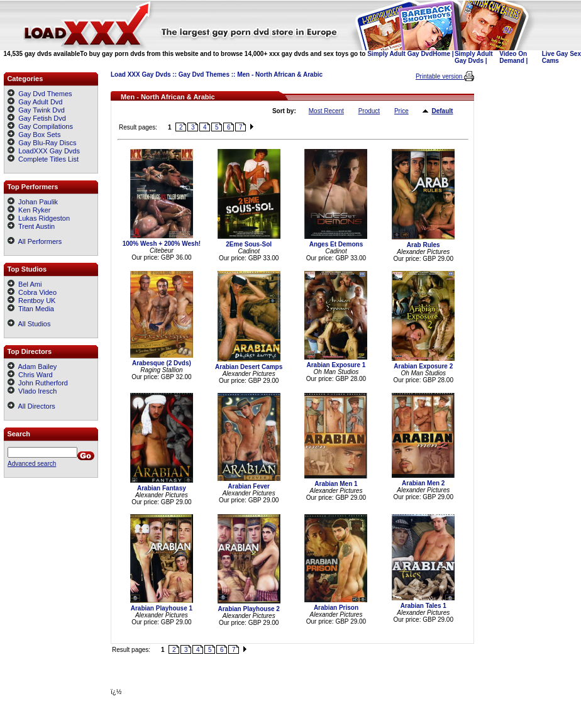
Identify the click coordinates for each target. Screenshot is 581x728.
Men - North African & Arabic (280, 74)
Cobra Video (32, 292)
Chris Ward (30, 375)
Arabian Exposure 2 (423, 366)
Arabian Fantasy (162, 488)
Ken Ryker (29, 210)
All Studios (29, 324)
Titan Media (31, 309)
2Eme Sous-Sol (249, 244)
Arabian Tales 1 (423, 606)
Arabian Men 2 (423, 483)
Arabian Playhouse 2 (248, 609)
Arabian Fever (249, 486)
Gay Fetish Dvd (42, 118)
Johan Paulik (33, 202)
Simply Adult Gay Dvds (474, 57)
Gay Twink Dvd (41, 110)
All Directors (31, 406)
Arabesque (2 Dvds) (162, 363)
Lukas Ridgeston (39, 218)
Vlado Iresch (32, 391)
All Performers (35, 241)
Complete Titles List (43, 159)
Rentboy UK (31, 301)
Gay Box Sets (39, 135)
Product (369, 111)
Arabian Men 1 (336, 484)
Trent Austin (31, 226)
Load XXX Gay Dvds (141, 74)
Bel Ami (25, 284)
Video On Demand (513, 57)
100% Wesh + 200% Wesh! (162, 244)
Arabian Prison (336, 608)
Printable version (440, 76)
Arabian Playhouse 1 (162, 608)
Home (441, 54)
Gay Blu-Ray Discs (47, 143)
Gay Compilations (46, 126)
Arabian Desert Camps (249, 367)
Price (401, 111)
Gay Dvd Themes (204, 74)
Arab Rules (423, 245)
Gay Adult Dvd (40, 102)
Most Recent (326, 111)
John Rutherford (38, 383)
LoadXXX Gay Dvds (49, 151)
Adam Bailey (32, 367)
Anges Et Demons (336, 244)
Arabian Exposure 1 (336, 365)
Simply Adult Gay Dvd (400, 54)
